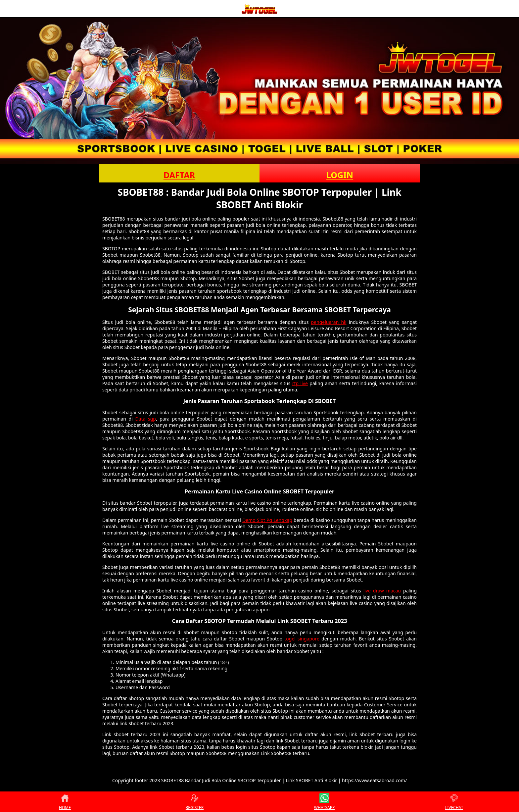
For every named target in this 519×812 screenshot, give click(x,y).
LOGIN (340, 175)
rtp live (300, 383)
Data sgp (145, 419)
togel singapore (302, 639)
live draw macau (382, 591)
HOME (65, 802)
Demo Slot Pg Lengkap (267, 520)
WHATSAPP (324, 802)
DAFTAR (179, 175)
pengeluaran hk (329, 322)
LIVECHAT (454, 802)
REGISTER (195, 802)
